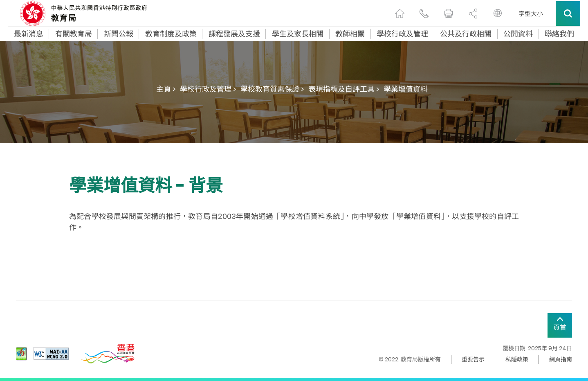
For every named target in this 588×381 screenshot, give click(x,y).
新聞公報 (119, 34)
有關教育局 (74, 34)
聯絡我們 (559, 34)
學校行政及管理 (402, 34)
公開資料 (518, 34)
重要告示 (473, 359)
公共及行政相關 (466, 34)
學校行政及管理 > (208, 89)
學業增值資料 (406, 89)
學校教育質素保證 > (272, 89)
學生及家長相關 (298, 34)
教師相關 (350, 34)
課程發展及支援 (234, 34)
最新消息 (29, 34)
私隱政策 (517, 359)
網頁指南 (561, 359)
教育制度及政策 (171, 34)
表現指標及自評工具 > (344, 89)
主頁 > (166, 89)
